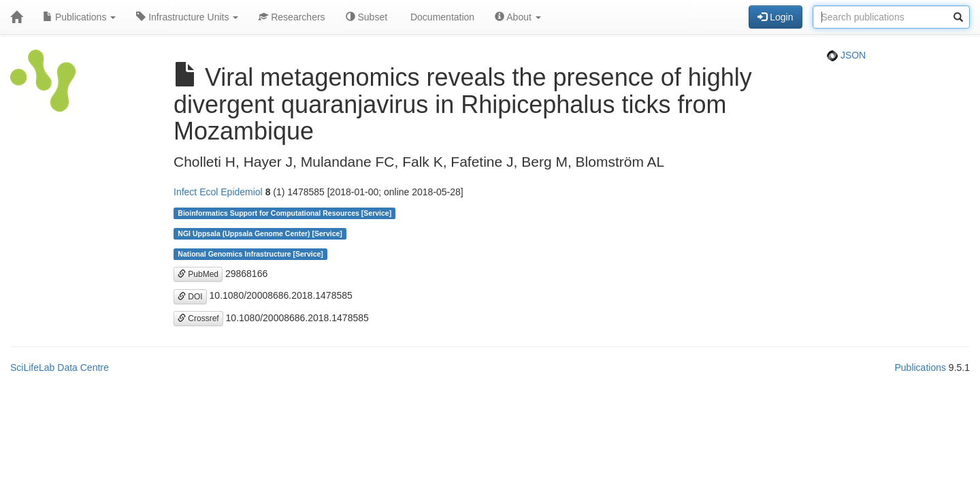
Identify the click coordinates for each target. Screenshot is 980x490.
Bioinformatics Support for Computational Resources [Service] (284, 213)
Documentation (441, 17)
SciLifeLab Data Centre (60, 367)
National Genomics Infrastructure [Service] (250, 254)
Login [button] (775, 17)
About (518, 17)
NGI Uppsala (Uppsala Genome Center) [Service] (260, 233)
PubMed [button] (198, 274)
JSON (846, 55)
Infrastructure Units (187, 17)
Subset (366, 17)
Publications (79, 17)
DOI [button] (190, 297)
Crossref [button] (198, 318)
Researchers (292, 17)
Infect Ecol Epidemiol (218, 192)
